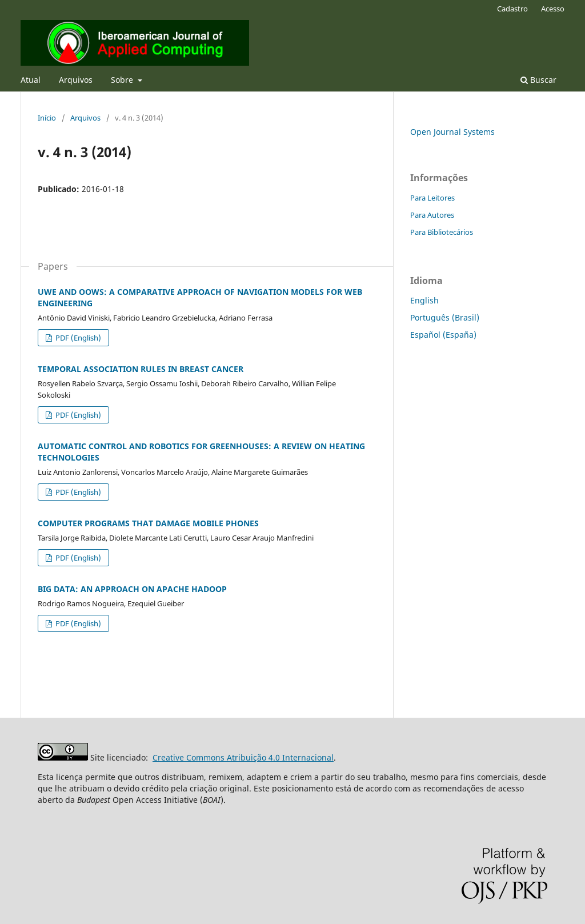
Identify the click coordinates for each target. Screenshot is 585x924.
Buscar (538, 80)
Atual (31, 80)
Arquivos (76, 80)
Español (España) (443, 335)
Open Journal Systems (452, 132)
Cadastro (512, 9)
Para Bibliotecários (442, 232)
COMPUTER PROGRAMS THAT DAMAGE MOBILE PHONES (148, 523)
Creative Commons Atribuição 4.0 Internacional (243, 757)
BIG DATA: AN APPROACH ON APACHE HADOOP (132, 589)
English (424, 300)
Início (47, 118)
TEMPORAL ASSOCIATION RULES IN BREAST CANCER (141, 369)
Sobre (123, 80)
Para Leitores (432, 198)
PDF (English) (77, 338)
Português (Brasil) (445, 317)
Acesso (553, 9)
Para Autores (432, 215)
